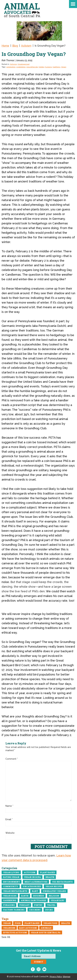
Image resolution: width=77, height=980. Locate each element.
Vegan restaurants (15, 891)
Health (50, 877)
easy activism (28, 928)
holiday (41, 67)
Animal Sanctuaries (33, 900)
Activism (13, 64)
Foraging (9, 905)
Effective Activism (15, 932)
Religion (54, 896)
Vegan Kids (10, 896)
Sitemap (67, 977)
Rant (35, 891)
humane (48, 67)
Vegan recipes (54, 886)
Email (9, 819)
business (39, 896)
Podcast (24, 905)
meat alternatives (36, 882)
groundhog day (32, 67)
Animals (46, 928)
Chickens (35, 910)
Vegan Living (11, 872)
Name (9, 806)
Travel (51, 905)
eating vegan (11, 877)
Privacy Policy (56, 977)
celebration (11, 67)
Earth (25, 896)
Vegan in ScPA (32, 877)
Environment (12, 882)
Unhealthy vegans (54, 891)
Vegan (64, 67)
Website (10, 833)
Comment (12, 759)
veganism (9, 928)
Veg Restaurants (62, 882)
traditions (57, 67)
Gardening (10, 900)
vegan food (50, 923)
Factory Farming (14, 910)
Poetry (38, 905)
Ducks (49, 910)
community (11, 886)
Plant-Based (47, 872)
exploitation (21, 67)
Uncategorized (24, 64)
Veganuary (58, 900)
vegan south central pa (46, 932)
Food (18, 923)
